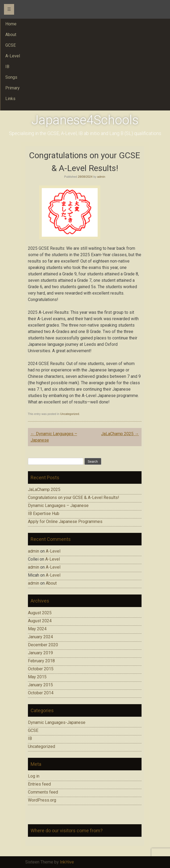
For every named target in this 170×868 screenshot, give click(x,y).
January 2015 (40, 685)
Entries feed (39, 784)
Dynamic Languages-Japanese (57, 722)
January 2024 (40, 637)
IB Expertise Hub (44, 514)
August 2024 (40, 621)
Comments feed (43, 792)
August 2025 (40, 613)
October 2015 (41, 669)
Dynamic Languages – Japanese (58, 506)
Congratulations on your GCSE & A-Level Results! (74, 498)
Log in (34, 776)
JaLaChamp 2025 (120, 434)
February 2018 (41, 661)
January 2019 (40, 653)
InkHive (67, 862)
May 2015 (37, 677)
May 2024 (37, 629)
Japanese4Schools (85, 120)
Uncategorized (70, 414)
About (51, 583)
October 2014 (41, 693)
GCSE (33, 730)
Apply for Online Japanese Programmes (65, 522)
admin (101, 177)
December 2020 (43, 645)
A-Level (53, 551)
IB (30, 738)
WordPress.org (42, 800)
